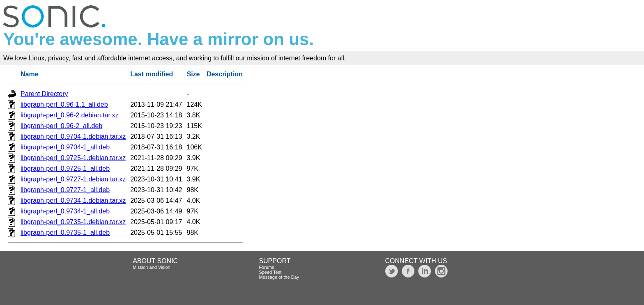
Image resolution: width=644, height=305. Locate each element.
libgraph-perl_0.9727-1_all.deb (65, 190)
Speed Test (270, 272)
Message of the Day (279, 277)
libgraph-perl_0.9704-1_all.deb (65, 147)
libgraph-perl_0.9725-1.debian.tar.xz (73, 158)
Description (225, 74)
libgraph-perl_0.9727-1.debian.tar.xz (73, 179)
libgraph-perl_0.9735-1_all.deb (65, 233)
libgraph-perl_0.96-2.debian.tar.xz (69, 115)
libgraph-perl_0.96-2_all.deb (61, 126)
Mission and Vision (152, 267)
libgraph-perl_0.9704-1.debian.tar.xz (73, 136)
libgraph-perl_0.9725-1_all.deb (65, 169)
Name (30, 74)
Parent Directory (44, 94)
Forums (266, 267)
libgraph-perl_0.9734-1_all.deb (65, 211)
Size (193, 74)
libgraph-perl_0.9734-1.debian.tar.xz (73, 201)
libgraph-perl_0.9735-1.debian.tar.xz (73, 222)
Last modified (152, 74)
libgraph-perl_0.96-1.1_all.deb (64, 104)
